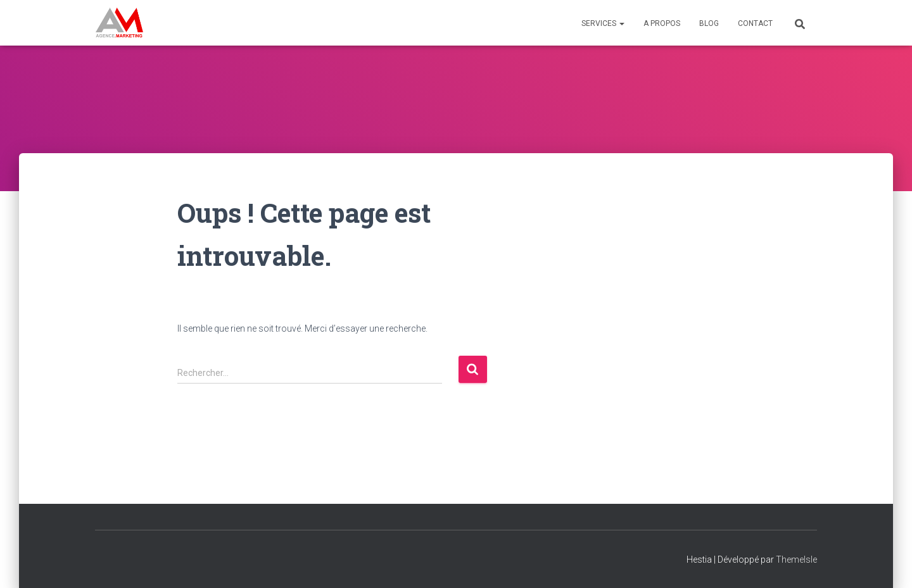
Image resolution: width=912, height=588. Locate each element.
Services (603, 23)
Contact (755, 23)
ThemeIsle (796, 560)
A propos (662, 23)
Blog (709, 23)
